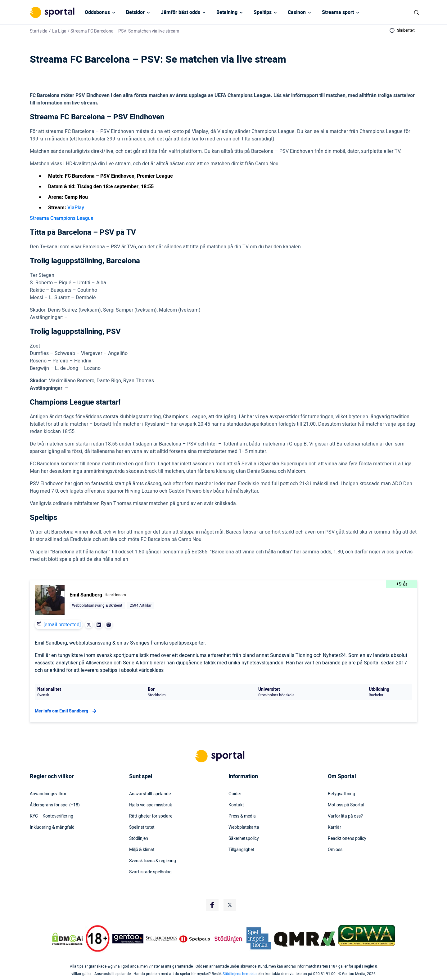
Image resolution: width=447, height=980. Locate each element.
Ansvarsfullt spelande (150, 794)
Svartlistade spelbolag (150, 872)
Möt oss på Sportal (346, 805)
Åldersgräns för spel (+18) (55, 805)
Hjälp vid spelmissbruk (151, 805)
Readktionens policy (347, 839)
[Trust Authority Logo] (128, 939)
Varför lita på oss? (345, 816)
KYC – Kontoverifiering (52, 816)
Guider (235, 794)
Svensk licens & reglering (153, 861)
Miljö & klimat (142, 850)
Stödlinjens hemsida (240, 974)
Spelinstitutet (142, 827)
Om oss (335, 850)
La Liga (59, 31)
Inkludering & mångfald (52, 827)
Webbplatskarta (244, 827)
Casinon (297, 12)
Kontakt (236, 805)
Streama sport (338, 12)
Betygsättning (341, 794)
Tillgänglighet (241, 850)
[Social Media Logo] (212, 905)
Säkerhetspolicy (244, 839)
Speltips (263, 12)
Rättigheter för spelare (151, 816)
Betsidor (135, 12)
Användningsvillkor (48, 794)
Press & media (242, 816)
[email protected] (62, 625)
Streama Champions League (62, 218)
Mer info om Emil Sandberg (66, 711)
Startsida (39, 31)
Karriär (334, 827)
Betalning (227, 12)
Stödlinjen (139, 839)
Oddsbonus (97, 12)
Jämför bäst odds (181, 12)
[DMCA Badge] (67, 939)
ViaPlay (76, 208)
